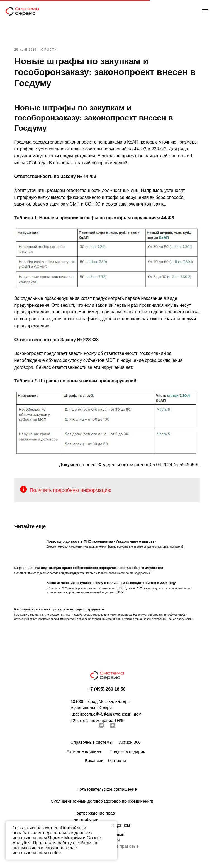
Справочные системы (91, 745)
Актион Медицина (84, 755)
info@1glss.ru (106, 717)
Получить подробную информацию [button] (74, 488)
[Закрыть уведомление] (113, 825)
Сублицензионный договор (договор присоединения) (102, 804)
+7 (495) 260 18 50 (107, 692)
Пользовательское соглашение (107, 792)
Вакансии (94, 764)
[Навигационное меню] (205, 11)
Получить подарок (127, 755)
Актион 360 (130, 745)
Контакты (117, 764)
